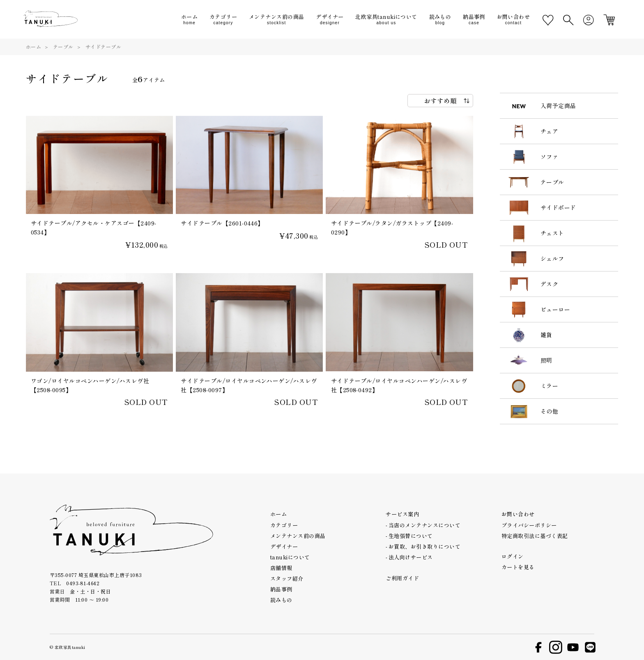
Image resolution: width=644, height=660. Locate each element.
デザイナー (284, 546)
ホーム (33, 47)
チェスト (552, 233)
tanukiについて (290, 557)
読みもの (281, 600)
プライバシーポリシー (529, 525)
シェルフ (552, 258)
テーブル (63, 47)
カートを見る (518, 567)
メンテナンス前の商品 (298, 536)
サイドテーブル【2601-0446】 (222, 223)
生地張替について (411, 536)
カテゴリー (284, 525)
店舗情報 (281, 568)
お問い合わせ (518, 514)
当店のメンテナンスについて (424, 525)
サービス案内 (402, 514)
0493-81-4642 (83, 583)
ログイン (513, 556)
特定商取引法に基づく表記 (535, 536)
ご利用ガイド (402, 578)
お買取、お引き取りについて (424, 546)
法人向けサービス (411, 557)
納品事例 (281, 589)
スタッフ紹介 (287, 578)
